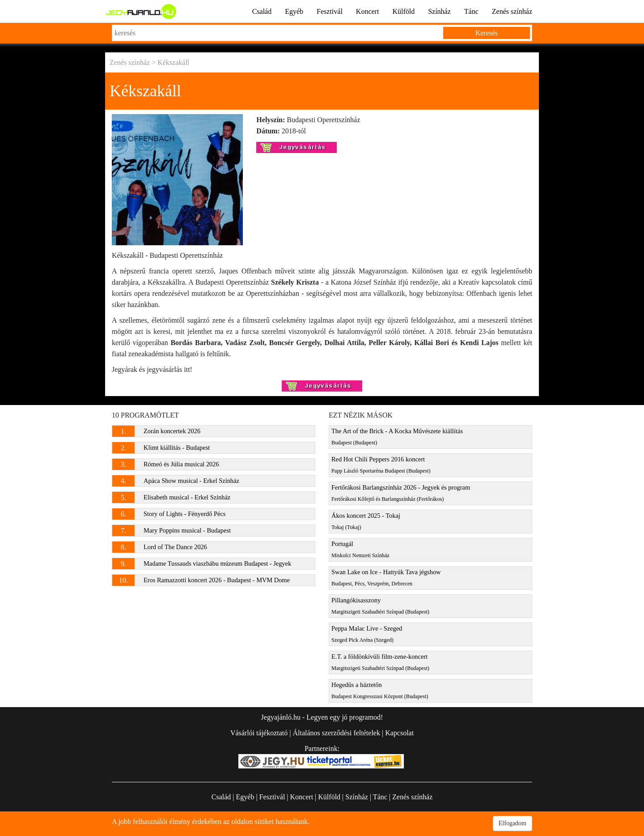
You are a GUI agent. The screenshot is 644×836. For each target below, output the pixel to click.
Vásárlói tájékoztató (259, 733)
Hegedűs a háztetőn (380, 690)
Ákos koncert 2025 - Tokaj (366, 521)
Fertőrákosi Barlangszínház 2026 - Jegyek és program (401, 493)
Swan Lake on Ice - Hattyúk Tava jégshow (386, 578)
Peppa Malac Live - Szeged (367, 634)
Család (262, 11)
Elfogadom (513, 823)
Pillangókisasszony (380, 606)
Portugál (360, 549)
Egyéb (294, 11)
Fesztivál (330, 11)
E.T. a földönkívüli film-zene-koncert (380, 662)
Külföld (403, 11)
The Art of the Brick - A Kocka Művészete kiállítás (397, 437)
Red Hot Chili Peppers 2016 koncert (381, 465)
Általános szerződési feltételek (336, 733)
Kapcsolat (399, 733)
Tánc (471, 11)
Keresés (487, 33)
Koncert (368, 11)
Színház (439, 11)
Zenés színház (512, 11)
